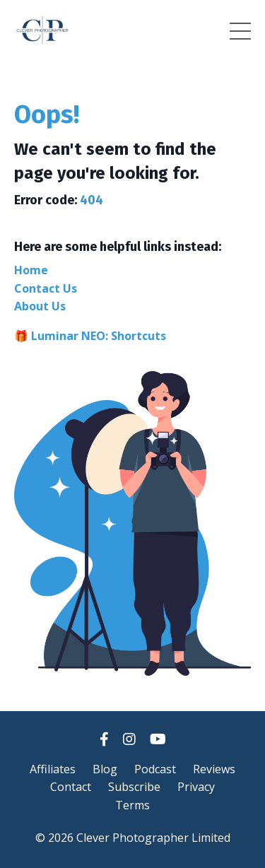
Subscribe (134, 787)
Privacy (196, 787)
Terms (132, 805)
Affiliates (53, 769)
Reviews (214, 769)
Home (31, 270)
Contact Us (46, 288)
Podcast (155, 769)
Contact (71, 787)
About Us (40, 306)
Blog (105, 769)
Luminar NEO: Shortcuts (99, 336)
